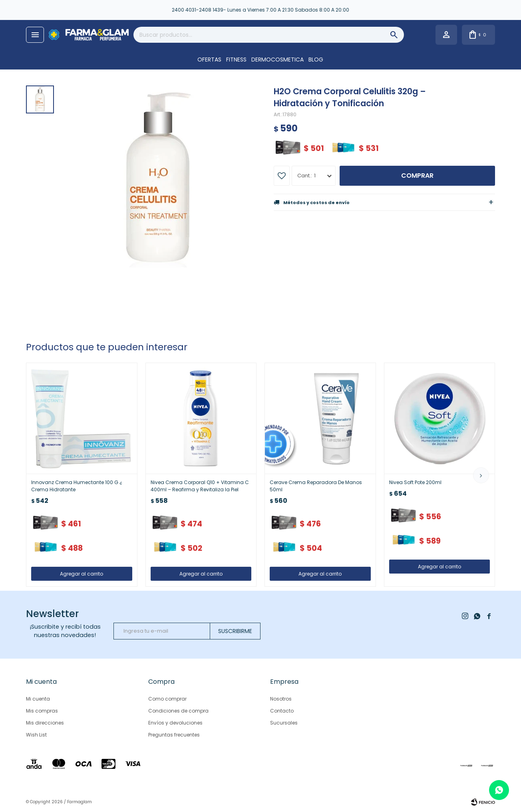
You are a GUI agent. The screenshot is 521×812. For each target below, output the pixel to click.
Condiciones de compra (178, 711)
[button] (481, 475)
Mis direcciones (45, 723)
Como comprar (167, 699)
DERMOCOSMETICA (277, 60)
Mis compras (42, 711)
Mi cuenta (38, 699)
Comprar (417, 176)
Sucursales (284, 723)
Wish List (36, 735)
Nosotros (281, 699)
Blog (316, 60)
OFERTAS (209, 60)
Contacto (282, 711)
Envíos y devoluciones (175, 723)
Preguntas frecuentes (174, 735)
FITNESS (236, 60)
